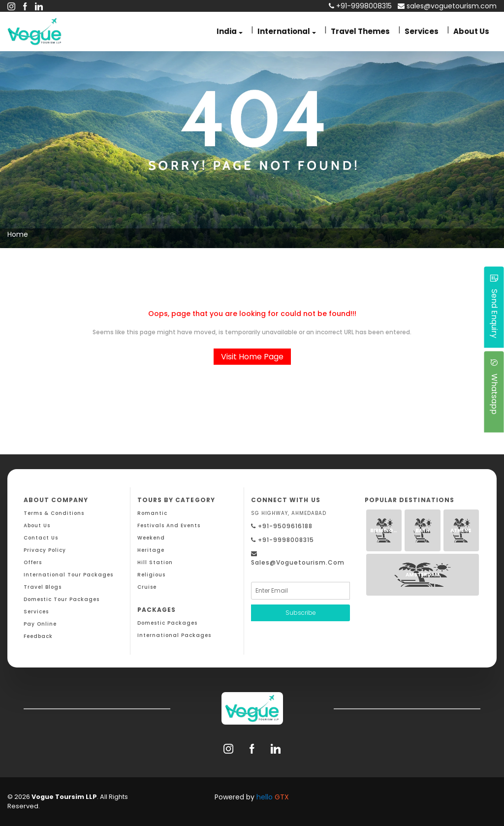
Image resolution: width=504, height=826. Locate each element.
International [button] (284, 31)
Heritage (151, 550)
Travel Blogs (43, 587)
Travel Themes (360, 31)
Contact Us (41, 538)
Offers (33, 562)
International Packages (174, 635)
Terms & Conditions (54, 513)
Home (18, 234)
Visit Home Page (252, 357)
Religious (151, 575)
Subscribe (301, 613)
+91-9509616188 (282, 526)
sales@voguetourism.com (447, 6)
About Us (471, 31)
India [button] (227, 31)
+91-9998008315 (283, 540)
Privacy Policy (45, 550)
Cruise (147, 587)
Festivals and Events (169, 525)
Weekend (151, 538)
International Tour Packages (68, 575)
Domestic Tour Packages (62, 599)
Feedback (38, 636)
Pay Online (40, 624)
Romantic (152, 513)
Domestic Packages (167, 623)
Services (422, 31)
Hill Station (155, 562)
